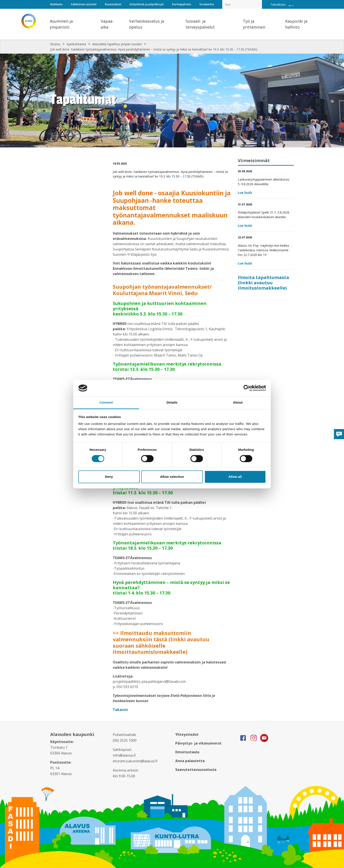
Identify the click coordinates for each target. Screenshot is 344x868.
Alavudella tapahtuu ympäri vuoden (117, 44)
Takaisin (121, 710)
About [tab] (238, 403)
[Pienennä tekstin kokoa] (293, 6)
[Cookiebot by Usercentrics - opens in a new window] (247, 388)
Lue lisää (245, 193)
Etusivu (55, 44)
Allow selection (172, 477)
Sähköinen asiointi (84, 4)
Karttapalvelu (182, 4)
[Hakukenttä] (242, 4)
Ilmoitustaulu (187, 752)
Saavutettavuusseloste (196, 770)
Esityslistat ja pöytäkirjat (147, 4)
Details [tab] (172, 403)
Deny (109, 477)
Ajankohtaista (76, 44)
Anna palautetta (190, 761)
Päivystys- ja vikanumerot (198, 743)
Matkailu (56, 4)
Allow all (235, 477)
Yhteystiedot (187, 734)
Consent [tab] (106, 403)
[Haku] (260, 1)
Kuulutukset (113, 4)
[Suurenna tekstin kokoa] (290, 6)
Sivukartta (207, 4)
